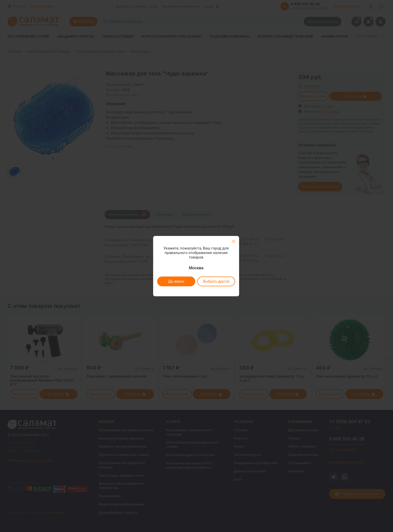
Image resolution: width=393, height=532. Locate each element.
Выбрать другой (216, 281)
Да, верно (176, 281)
